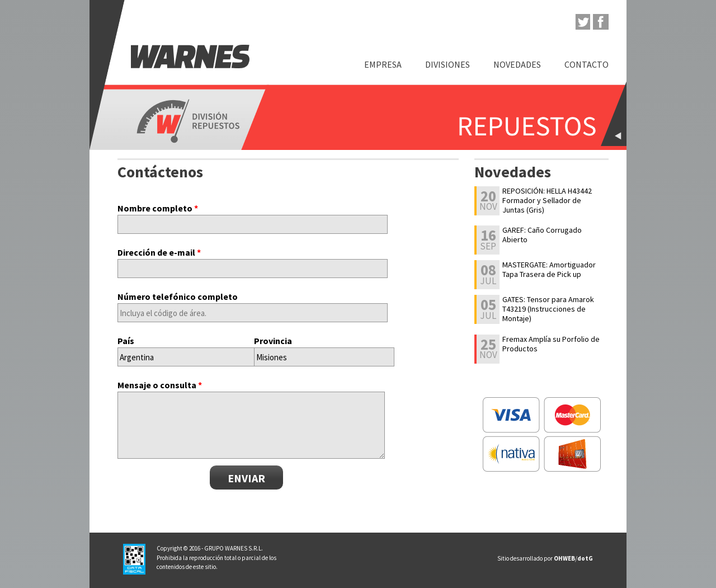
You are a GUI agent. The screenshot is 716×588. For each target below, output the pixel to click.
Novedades (517, 64)
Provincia (273, 341)
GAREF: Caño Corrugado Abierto (542, 235)
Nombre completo (158, 208)
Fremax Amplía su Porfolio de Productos (551, 344)
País (126, 341)
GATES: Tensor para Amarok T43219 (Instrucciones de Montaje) (548, 309)
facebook (601, 22)
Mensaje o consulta (160, 385)
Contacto (587, 64)
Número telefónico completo (178, 297)
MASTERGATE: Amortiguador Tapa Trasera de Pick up (549, 270)
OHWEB (564, 558)
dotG (585, 558)
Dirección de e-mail (159, 252)
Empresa (383, 64)
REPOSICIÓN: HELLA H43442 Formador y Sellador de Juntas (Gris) (547, 200)
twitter (582, 22)
